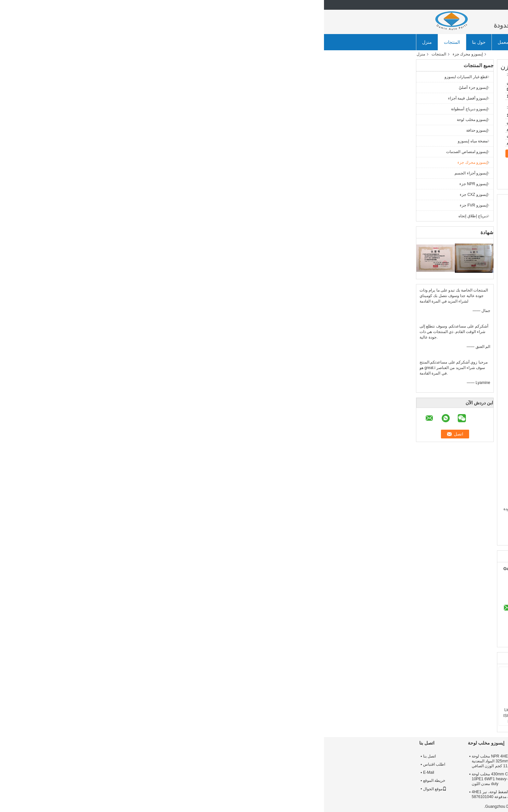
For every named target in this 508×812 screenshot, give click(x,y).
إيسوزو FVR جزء (150, 205)
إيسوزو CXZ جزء (150, 195)
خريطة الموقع (110, 781)
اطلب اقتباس (110, 764)
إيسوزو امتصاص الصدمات (143, 152)
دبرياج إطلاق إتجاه (149, 216)
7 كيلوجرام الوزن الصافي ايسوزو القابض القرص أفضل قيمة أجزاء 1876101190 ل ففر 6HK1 (251, 797)
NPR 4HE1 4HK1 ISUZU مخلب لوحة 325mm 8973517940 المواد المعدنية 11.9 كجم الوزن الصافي (179, 761)
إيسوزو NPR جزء (150, 184)
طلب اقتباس (291, 42)
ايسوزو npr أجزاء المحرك (377, 538)
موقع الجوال (111, 789)
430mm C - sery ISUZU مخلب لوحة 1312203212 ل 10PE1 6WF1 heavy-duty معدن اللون (179, 779)
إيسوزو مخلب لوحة (148, 120)
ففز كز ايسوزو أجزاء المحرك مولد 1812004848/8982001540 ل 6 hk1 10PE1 (391, 713)
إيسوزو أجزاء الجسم (147, 173)
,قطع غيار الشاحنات (303, 538)
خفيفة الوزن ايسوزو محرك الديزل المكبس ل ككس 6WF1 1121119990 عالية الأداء (296, 713)
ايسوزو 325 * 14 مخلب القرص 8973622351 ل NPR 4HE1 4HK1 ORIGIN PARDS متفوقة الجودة (252, 761)
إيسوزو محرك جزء (144, 54)
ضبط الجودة (228, 42)
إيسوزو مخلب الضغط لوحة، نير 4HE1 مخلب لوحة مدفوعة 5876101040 (178, 794)
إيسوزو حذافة (153, 130)
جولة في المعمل (189, 42)
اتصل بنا (259, 42)
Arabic (407, 5)
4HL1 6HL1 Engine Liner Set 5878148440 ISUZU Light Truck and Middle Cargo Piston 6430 (199, 716)
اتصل (197, 154)
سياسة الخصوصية (402, 806)
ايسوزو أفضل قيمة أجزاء (144, 98)
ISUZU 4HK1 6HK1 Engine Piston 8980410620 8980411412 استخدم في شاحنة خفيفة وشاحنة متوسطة (246, 719)
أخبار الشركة (327, 42)
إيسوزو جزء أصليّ (149, 88)
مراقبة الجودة (392, 772)
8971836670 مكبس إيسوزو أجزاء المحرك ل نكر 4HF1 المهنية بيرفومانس (345, 713)
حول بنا (155, 42)
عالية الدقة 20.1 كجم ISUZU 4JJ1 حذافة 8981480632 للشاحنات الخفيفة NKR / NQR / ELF (333, 779)
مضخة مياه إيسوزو (149, 141)
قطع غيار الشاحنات (338, 538)
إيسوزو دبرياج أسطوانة (145, 109)
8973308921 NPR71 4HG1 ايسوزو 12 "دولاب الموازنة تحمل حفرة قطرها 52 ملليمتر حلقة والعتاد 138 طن (332, 761)
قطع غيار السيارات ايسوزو (142, 77)
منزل (103, 42)
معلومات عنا (391, 756)
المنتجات (128, 42)
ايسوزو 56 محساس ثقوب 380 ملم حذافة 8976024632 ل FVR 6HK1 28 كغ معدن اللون (333, 797)
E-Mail (105, 772)
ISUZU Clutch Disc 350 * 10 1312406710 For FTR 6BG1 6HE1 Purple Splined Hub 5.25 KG (254, 779)
